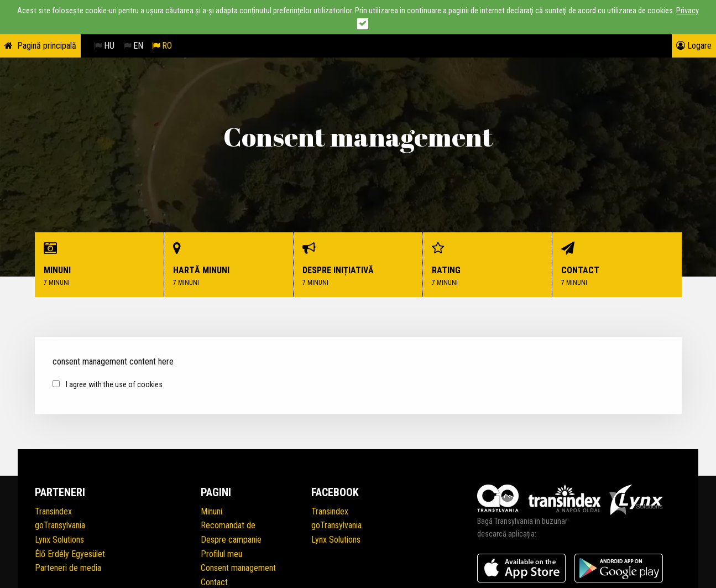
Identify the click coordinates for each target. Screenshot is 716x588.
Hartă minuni (229, 265)
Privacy (688, 11)
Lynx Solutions (59, 540)
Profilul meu (221, 554)
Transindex (53, 511)
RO (162, 46)
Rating (488, 265)
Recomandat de (228, 525)
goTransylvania (60, 525)
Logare (694, 46)
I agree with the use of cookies (108, 384)
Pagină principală (47, 46)
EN (133, 46)
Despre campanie (231, 540)
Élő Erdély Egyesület (70, 554)
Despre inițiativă (358, 265)
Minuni (100, 265)
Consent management (238, 568)
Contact (617, 265)
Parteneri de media (68, 568)
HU (104, 46)
